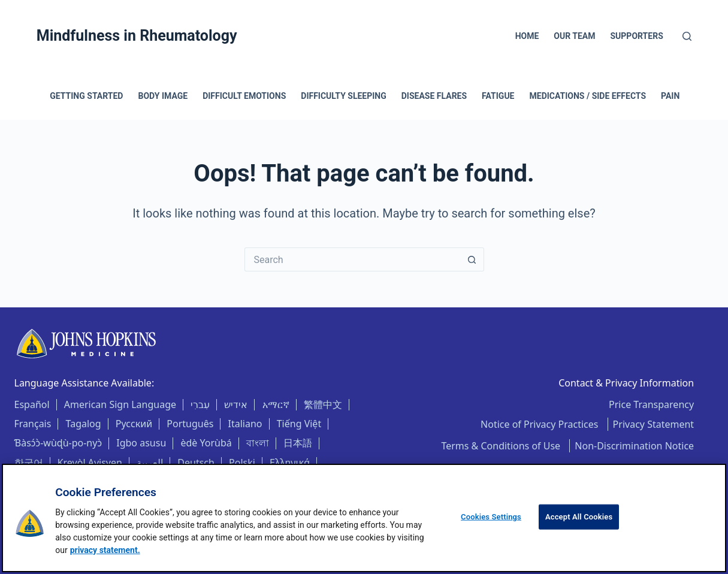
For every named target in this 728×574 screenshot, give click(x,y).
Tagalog (84, 424)
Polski (242, 463)
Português (190, 424)
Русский (134, 424)
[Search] (687, 36)
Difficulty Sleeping (343, 96)
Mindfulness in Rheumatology (137, 36)
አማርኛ (276, 404)
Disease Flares (434, 96)
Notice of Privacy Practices (541, 424)
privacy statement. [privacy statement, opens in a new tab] (105, 550)
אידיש (236, 404)
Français (33, 424)
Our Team (574, 36)
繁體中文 (323, 404)
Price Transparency (651, 404)
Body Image (163, 96)
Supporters (637, 36)
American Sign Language (120, 404)
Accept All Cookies (579, 517)
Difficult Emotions (244, 96)
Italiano (245, 424)
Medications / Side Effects (588, 96)
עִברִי (200, 404)
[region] (364, 518)
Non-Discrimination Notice (634, 446)
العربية (150, 463)
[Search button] (472, 259)
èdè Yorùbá (206, 443)
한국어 (29, 463)
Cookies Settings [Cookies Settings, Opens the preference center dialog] (491, 517)
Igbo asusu (141, 443)
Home (527, 36)
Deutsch (196, 463)
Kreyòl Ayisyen (90, 463)
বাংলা (258, 443)
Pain (670, 96)
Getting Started (86, 96)
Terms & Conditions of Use (502, 446)
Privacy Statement (654, 424)
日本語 (298, 443)
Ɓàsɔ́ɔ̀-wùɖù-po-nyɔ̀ (58, 443)
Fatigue (498, 96)
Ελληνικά (290, 463)
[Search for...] (352, 259)
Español (32, 404)
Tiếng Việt (299, 424)
